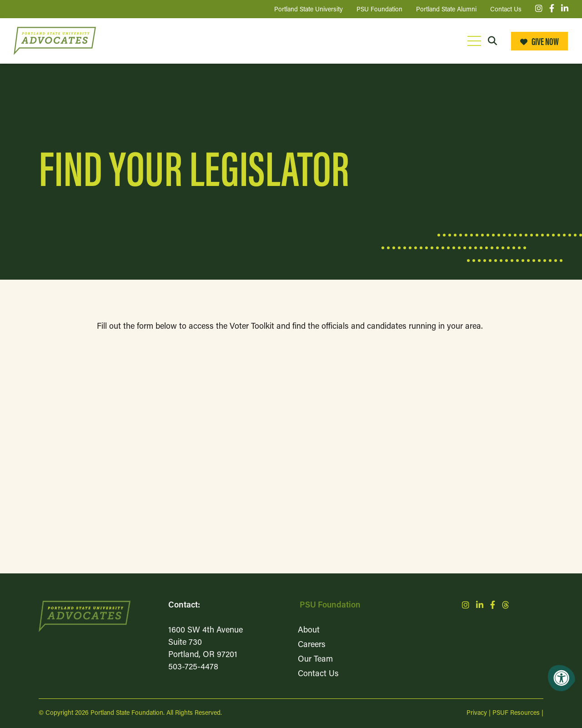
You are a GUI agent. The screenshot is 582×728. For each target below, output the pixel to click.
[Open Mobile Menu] (474, 41)
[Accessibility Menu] (562, 678)
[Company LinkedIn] (565, 9)
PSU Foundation (330, 605)
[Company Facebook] (552, 9)
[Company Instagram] (539, 9)
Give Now (539, 41)
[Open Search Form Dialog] (492, 41)
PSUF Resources (516, 713)
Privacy (477, 713)
